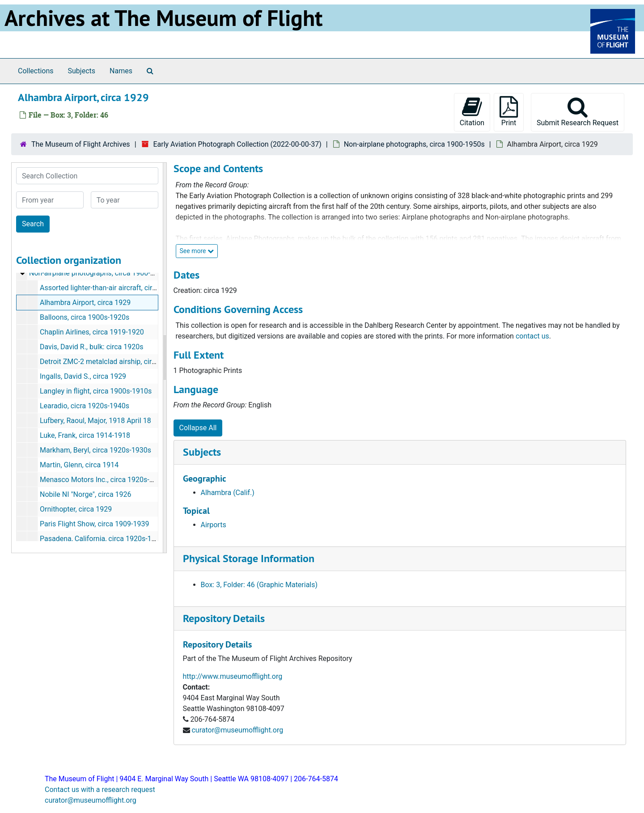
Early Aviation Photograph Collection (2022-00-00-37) (237, 144)
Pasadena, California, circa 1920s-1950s (104, 539)
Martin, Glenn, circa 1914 (79, 465)
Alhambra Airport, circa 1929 (85, 303)
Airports (214, 525)
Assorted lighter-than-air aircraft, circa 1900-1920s (120, 288)
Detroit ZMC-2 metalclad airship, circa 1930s (110, 362)
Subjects (82, 71)
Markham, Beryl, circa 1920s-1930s (95, 450)
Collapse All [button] (198, 428)
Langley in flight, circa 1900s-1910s (96, 391)
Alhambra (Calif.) (228, 493)
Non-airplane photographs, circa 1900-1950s (414, 144)
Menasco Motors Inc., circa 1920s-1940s (104, 480)
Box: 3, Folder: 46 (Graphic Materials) (259, 585)
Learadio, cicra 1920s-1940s (85, 406)
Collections (36, 71)
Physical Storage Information (249, 558)
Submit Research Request (578, 112)
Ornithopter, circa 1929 (76, 509)
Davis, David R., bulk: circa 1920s (91, 347)
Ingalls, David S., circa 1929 (83, 376)
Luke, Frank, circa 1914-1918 (85, 435)
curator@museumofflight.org (237, 730)
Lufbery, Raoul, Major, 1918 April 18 (95, 421)
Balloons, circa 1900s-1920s (85, 317)
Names (121, 71)
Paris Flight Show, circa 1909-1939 (94, 524)
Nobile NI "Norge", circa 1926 (86, 494)
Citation (472, 112)
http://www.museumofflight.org (233, 676)
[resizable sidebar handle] (165, 358)
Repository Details (224, 618)
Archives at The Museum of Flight (163, 18)
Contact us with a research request (100, 790)
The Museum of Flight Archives (81, 144)
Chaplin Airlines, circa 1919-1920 (92, 332)
